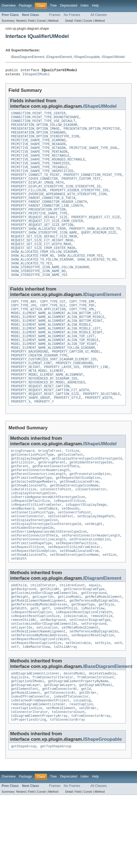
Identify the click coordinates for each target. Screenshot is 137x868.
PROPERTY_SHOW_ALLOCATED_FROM (38, 247)
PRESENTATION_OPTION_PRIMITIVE (92, 133)
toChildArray (65, 712)
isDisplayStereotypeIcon (33, 540)
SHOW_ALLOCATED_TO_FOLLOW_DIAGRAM (42, 283)
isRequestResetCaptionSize (35, 677)
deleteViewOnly (102, 739)
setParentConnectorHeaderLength (91, 588)
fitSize (72, 491)
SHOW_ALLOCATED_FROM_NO (32, 278)
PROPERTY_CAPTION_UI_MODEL (76, 385)
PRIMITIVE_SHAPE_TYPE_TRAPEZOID (40, 173)
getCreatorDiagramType (84, 646)
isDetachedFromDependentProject (40, 770)
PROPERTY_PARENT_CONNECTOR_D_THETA (43, 212)
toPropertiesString (28, 792)
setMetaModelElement (80, 690)
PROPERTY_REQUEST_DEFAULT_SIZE (39, 234)
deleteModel (74, 739)
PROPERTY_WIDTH (99, 437)
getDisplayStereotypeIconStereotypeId (87, 500)
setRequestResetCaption (93, 699)
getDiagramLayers (60, 753)
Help (95, 5)
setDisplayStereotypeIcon (34, 571)
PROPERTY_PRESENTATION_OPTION (38, 225)
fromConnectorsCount (96, 744)
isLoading (82, 770)
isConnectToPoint (56, 535)
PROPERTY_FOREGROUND (74, 398)
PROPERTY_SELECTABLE (102, 433)
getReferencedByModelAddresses (39, 664)
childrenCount (72, 642)
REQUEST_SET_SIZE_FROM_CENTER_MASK (43, 269)
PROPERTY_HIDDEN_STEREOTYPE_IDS (79, 203)
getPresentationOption (90, 518)
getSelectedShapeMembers (33, 527)
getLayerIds (43, 655)
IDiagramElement (59, 57)
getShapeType (83, 664)
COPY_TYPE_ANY (24, 327)
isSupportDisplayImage (86, 553)
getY (46, 668)
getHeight (20, 655)
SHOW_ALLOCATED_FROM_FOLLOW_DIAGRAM (44, 274)
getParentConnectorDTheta (56, 509)
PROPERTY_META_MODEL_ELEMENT (37, 407)
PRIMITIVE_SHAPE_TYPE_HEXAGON (38, 151)
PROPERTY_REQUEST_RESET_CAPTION (40, 424)
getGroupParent (52, 505)
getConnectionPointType (32, 496)
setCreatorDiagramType (90, 681)
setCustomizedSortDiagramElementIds (44, 686)
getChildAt (50, 646)
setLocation (47, 690)
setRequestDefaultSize (76, 597)
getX (34, 668)
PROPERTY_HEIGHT (26, 402)
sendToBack (48, 557)
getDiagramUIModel (96, 753)
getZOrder (88, 761)
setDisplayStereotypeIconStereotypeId (46, 575)
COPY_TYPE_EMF (82, 327)
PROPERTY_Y (44, 442)
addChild (19, 642)
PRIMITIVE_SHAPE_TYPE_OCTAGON (38, 155)
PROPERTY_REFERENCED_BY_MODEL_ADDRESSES (48, 420)
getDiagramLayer (26, 753)
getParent (20, 509)
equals (95, 642)
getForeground (94, 651)
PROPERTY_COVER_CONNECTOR (34, 190)
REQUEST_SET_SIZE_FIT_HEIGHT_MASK (42, 261)
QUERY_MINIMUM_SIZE (99, 252)
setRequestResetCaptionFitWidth (40, 703)
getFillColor (23, 505)
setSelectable (78, 708)
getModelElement (26, 761)
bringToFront (50, 491)
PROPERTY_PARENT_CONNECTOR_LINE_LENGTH (47, 221)
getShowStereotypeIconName (74, 531)
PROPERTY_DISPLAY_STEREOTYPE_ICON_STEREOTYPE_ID (56, 199)
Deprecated (69, 5)
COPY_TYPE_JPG (24, 332)
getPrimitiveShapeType (31, 522)
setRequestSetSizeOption (33, 606)
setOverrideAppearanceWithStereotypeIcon (49, 584)
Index (85, 5)
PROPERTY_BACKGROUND (29, 385)
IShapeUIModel (113, 57)
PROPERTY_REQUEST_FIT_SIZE (96, 234)
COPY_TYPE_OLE (53, 332)
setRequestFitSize (28, 601)
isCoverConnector (91, 535)
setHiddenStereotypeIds (32, 579)
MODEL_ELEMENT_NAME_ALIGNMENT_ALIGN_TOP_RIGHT (54, 376)
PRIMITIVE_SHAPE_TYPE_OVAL (94, 155)
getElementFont (25, 757)
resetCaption (81, 775)
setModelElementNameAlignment (38, 695)
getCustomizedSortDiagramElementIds (44, 651)
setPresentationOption (90, 593)
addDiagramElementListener (35, 739)
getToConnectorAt (60, 761)
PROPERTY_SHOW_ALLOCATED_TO (95, 247)
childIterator (43, 642)
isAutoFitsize (24, 535)
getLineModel (69, 655)
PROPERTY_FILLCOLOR (28, 203)
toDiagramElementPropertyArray (39, 788)
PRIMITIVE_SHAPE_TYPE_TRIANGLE (39, 177)
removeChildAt (24, 681)
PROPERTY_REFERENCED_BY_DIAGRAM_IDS (44, 415)
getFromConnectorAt (60, 757)
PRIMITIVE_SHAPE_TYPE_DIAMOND (38, 146)
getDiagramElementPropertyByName (78, 748)
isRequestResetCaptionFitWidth (84, 673)
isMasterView (93, 668)
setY (15, 712)
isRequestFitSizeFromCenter (36, 553)
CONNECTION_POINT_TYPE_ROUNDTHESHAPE (45, 120)
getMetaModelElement (103, 655)
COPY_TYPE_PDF (82, 332)
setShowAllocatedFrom (79, 606)
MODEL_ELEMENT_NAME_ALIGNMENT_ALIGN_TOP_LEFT (53, 367)
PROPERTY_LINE (96, 402)
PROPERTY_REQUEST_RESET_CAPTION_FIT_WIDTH (50, 429)
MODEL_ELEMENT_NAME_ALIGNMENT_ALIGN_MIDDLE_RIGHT (57, 363)
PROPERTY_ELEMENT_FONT (31, 398)
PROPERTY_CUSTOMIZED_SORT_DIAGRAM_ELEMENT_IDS (54, 393)
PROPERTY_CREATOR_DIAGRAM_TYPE (39, 389)
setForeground (94, 686)
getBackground (24, 646)
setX (118, 708)
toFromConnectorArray (91, 788)
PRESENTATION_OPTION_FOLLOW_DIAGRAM (44, 129)
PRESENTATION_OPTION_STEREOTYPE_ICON (45, 142)
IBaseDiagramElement (28, 57)
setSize (109, 610)
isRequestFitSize (69, 549)
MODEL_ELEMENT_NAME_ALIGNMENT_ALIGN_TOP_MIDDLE (55, 371)
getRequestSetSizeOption (78, 522)
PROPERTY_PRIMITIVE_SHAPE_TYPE (39, 230)
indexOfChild (65, 668)
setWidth (19, 615)
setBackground (53, 681)
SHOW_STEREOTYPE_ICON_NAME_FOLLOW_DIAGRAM (50, 291)
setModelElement (61, 779)
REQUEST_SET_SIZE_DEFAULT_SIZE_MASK (44, 256)
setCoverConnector (28, 566)
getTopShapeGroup (56, 819)
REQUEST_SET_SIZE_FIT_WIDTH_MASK (41, 265)
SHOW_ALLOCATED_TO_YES (31, 287)
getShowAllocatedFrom (79, 527)
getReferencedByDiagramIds (94, 659)
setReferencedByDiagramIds (94, 695)
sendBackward (23, 557)
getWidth (19, 668)
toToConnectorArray (67, 792)
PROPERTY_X (21, 442)
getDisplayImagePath (29, 500)
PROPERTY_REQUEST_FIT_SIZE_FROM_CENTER (47, 239)
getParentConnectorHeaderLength (40, 513)
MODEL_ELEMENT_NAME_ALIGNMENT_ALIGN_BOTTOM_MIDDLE (58, 345)
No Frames (72, 15)
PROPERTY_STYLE (67, 437)
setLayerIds (22, 690)
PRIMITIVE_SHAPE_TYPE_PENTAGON (39, 159)
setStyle (103, 708)
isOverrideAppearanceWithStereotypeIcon (48, 544)
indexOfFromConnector (30, 766)
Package (25, 5)
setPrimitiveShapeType (31, 597)
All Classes (99, 15)
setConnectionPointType (32, 562)
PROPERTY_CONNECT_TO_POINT (35, 186)
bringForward (23, 491)
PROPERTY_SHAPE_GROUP (30, 437)
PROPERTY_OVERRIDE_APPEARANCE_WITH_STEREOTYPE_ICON (59, 208)
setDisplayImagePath (96, 566)
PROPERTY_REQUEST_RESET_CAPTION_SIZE (45, 433)
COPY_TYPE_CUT (53, 327)
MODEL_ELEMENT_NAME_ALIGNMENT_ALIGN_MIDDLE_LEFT (56, 358)
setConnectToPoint (74, 562)
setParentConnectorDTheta (34, 588)
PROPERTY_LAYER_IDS (62, 402)
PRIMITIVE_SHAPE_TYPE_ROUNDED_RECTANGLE (48, 168)
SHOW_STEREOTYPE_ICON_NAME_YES (39, 300)
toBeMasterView (36, 712)
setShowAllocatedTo (28, 610)
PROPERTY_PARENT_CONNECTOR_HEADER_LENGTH (49, 217)
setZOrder (88, 779)
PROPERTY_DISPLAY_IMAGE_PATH (37, 195)
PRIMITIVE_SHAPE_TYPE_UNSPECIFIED (42, 181)
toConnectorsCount (68, 783)
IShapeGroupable (87, 57)
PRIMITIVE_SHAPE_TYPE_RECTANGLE (40, 164)
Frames (55, 15)
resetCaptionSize (27, 779)
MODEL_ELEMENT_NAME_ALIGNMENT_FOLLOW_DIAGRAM (53, 380)
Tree (53, 5)
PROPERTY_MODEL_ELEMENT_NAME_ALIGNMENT (47, 411)
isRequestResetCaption (31, 673)
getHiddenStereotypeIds (91, 505)
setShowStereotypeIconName (74, 610)
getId (86, 757)
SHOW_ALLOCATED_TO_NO (97, 283)
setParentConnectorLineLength (38, 593)
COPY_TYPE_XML (82, 336)
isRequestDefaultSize (30, 549)
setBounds (70, 557)
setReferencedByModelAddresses (39, 699)
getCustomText (70, 496)
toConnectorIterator (29, 783)
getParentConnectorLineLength (38, 518)
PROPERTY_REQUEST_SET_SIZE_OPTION (42, 243)
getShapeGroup (24, 819)
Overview (9, 5)
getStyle (106, 664)
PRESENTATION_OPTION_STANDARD (38, 137)
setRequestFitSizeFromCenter (74, 601)
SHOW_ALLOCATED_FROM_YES (80, 278)
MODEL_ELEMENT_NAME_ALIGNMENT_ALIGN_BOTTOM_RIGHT (57, 349)
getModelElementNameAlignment (38, 659)
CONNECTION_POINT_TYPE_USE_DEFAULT (43, 124)
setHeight (94, 575)
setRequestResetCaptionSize (36, 708)
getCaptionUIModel (28, 748)
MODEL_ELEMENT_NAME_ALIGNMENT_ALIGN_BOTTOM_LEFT (56, 341)
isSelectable (75, 677)
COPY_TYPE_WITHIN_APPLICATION (38, 336)
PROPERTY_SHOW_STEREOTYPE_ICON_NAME (44, 252)
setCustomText (61, 566)
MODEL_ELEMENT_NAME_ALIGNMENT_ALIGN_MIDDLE (51, 354)
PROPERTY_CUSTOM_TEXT (81, 190)
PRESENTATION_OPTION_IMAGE (35, 133)
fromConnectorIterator (53, 744)
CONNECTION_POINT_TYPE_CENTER (38, 115)
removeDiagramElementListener (38, 775)
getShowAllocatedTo (28, 531)
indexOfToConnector (71, 766)
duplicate (20, 744)
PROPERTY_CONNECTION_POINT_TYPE (93, 186)
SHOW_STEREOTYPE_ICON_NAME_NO (38, 296)
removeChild (101, 677)
